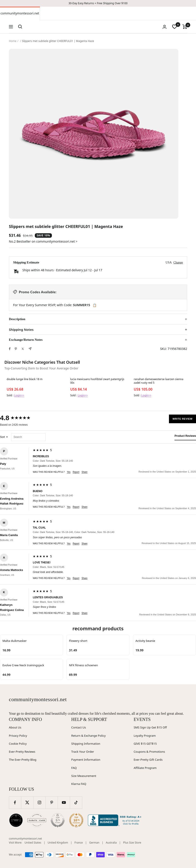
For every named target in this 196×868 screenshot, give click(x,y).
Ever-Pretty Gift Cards (148, 760)
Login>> (19, 395)
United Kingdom (58, 843)
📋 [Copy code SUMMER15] (95, 305)
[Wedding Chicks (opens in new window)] (16, 820)
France (79, 843)
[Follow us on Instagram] (39, 803)
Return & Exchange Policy (88, 736)
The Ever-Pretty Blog (23, 760)
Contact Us (78, 727)
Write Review (182, 419)
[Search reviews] (28, 437)
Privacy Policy (18, 736)
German (94, 843)
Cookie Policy (18, 744)
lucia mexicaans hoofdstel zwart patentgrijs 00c (97, 381)
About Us (15, 727)
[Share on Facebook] (10, 349)
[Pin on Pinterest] (16, 349)
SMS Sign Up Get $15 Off (150, 727)
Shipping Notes (21, 330)
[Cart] (185, 27)
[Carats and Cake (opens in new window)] (37, 820)
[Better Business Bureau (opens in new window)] (116, 820)
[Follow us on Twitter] (27, 803)
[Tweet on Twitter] (23, 349)
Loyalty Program (145, 736)
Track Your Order (83, 752)
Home (13, 41)
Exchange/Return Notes (26, 340)
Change (178, 262)
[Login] (165, 27)
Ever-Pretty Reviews (22, 752)
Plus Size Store (132, 843)
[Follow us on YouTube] (64, 803)
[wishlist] (174, 27)
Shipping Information (86, 744)
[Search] (20, 27)
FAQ (74, 768)
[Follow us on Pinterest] (52, 803)
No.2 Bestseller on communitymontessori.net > (43, 241)
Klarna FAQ (79, 784)
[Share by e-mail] (30, 349)
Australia (111, 843)
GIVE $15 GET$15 (145, 744)
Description (17, 319)
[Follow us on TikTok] (76, 803)
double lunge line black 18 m (25, 379)
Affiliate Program (145, 768)
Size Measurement (84, 776)
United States (33, 843)
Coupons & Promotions (149, 752)
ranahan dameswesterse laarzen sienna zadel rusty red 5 (158, 381)
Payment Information (86, 760)
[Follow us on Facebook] (15, 803)
